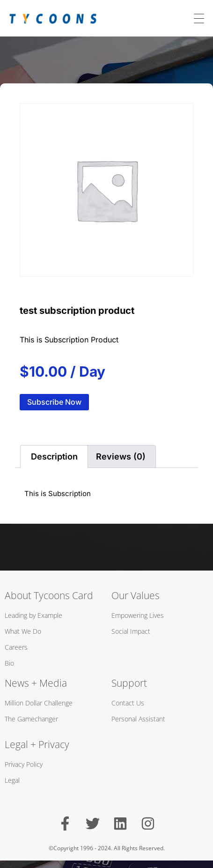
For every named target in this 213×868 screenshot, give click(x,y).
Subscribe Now (54, 402)
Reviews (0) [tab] (121, 456)
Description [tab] (54, 456)
